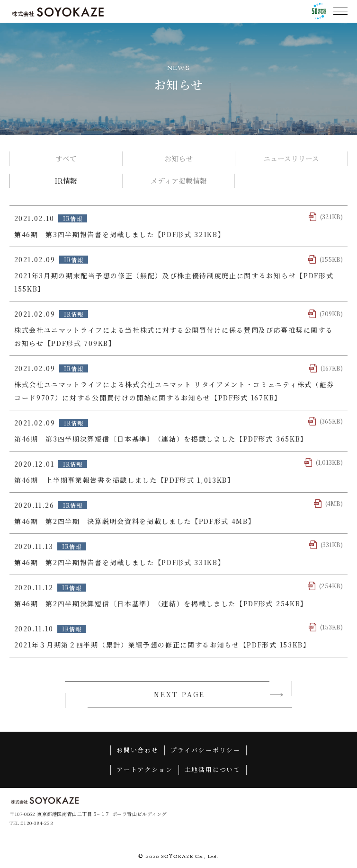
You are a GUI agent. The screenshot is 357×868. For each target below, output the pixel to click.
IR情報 (66, 181)
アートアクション (145, 770)
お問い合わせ (138, 751)
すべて (66, 158)
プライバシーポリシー (205, 751)
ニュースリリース (291, 158)
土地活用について (213, 770)
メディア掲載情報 (179, 181)
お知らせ (178, 158)
